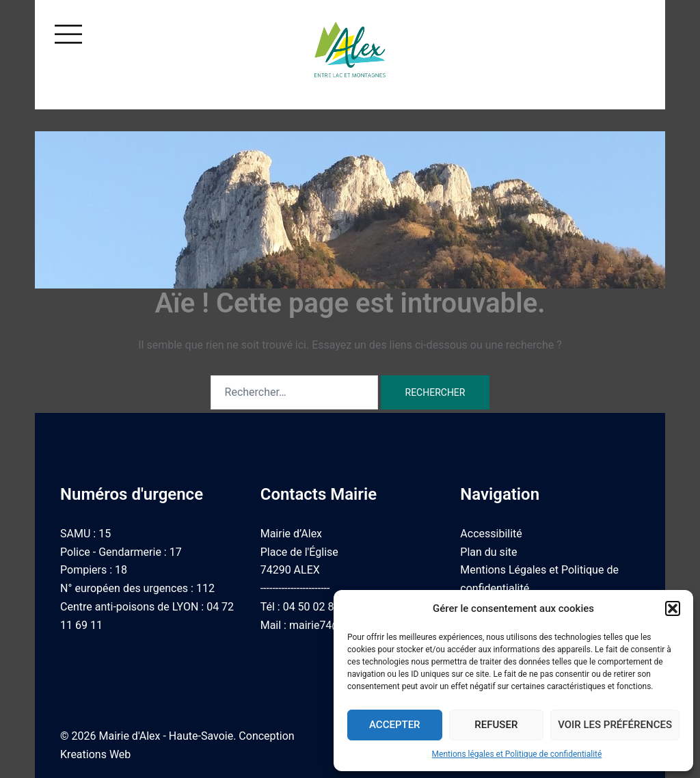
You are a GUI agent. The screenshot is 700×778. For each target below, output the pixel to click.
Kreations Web (95, 754)
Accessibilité (491, 534)
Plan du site (488, 552)
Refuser (496, 725)
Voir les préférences (615, 725)
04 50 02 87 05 (319, 607)
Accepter (395, 725)
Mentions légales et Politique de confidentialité (517, 754)
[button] (673, 608)
